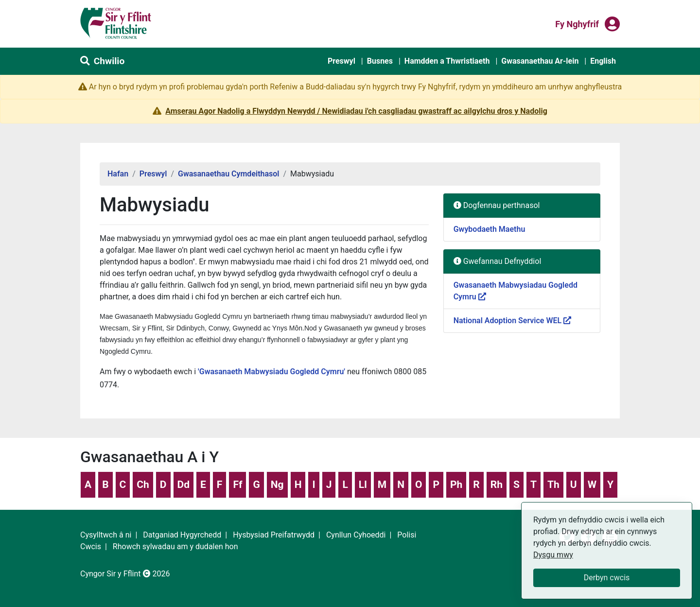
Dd (184, 485)
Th (553, 485)
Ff (237, 485)
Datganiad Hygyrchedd (182, 535)
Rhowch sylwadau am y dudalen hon (175, 546)
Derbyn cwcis (607, 578)
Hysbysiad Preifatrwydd (274, 535)
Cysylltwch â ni (106, 535)
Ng (277, 485)
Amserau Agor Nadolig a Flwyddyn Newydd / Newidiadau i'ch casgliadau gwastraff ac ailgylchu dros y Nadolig (356, 111)
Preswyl (341, 61)
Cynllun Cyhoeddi (356, 535)
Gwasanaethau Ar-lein (540, 61)
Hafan (118, 174)
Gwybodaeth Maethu (490, 229)
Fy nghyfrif (577, 23)
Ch (143, 485)
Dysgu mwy (553, 555)
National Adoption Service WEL (512, 321)
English (603, 61)
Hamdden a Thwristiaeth (447, 61)
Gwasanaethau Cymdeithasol (229, 174)
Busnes (380, 61)
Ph (456, 485)
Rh (497, 485)
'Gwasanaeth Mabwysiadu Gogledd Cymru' (271, 372)
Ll (363, 485)
